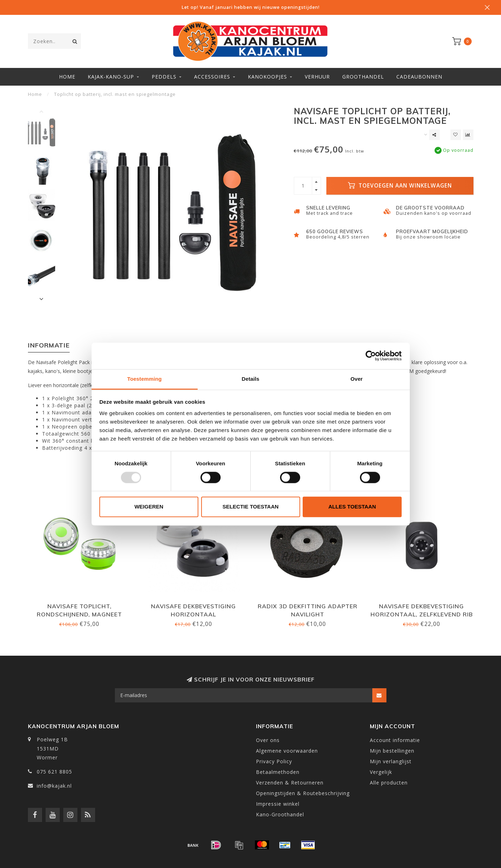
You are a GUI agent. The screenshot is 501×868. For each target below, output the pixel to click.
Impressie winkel (278, 804)
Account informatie (395, 740)
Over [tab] (357, 379)
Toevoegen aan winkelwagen (400, 186)
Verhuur (317, 77)
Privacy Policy (274, 761)
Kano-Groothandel (280, 814)
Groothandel (363, 77)
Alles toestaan (352, 507)
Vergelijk (381, 772)
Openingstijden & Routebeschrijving (303, 793)
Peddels (164, 77)
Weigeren (149, 507)
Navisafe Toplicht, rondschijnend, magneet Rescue (79, 614)
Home (67, 77)
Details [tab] (251, 379)
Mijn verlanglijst (391, 761)
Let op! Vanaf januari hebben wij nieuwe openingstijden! (250, 7)
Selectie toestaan (250, 507)
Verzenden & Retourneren (290, 783)
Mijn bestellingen (392, 751)
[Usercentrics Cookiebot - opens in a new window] (371, 356)
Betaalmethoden (278, 772)
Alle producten (389, 783)
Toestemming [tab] (145, 379)
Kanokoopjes (267, 77)
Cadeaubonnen (419, 77)
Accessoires (212, 77)
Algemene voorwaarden (287, 751)
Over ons (268, 740)
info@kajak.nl (54, 786)
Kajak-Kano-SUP (111, 77)
